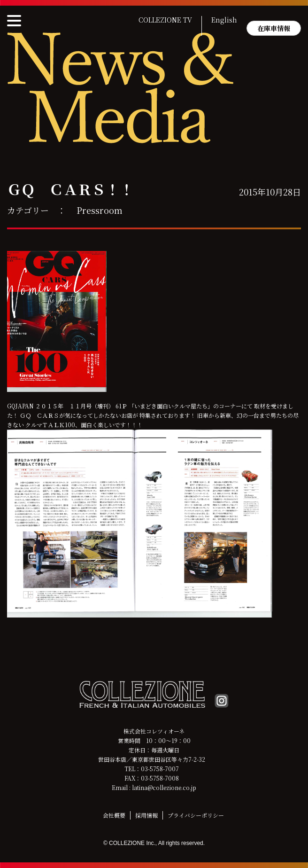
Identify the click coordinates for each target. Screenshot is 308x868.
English (224, 20)
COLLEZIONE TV (165, 20)
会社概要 (114, 815)
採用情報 (146, 815)
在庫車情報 (274, 28)
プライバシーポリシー (196, 815)
